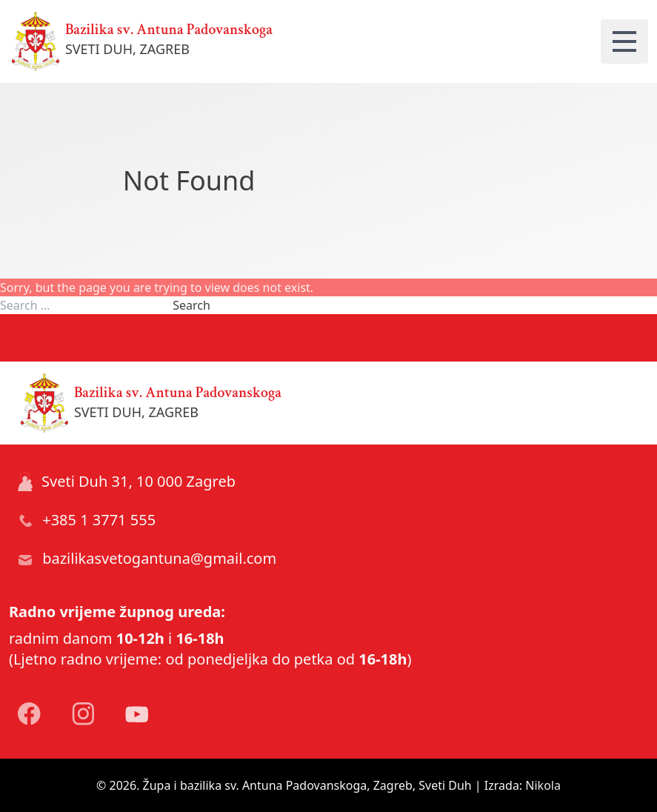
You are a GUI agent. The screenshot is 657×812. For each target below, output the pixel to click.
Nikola (543, 785)
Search (191, 305)
